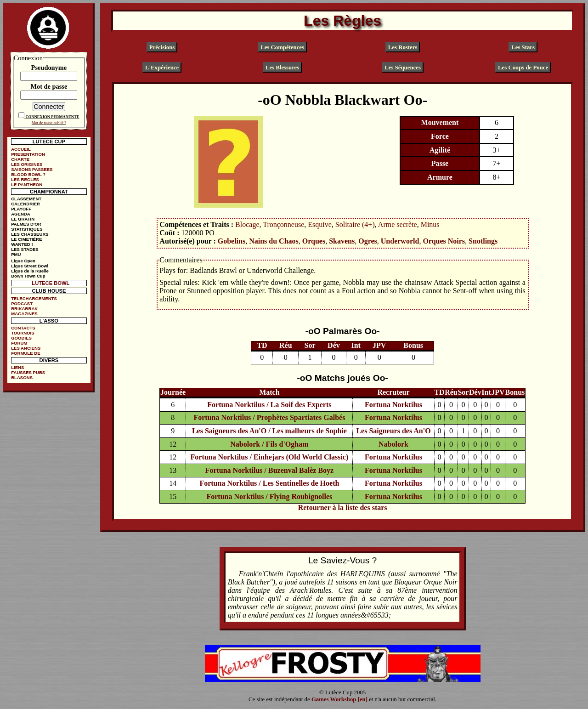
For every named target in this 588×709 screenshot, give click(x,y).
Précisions (162, 47)
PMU (16, 254)
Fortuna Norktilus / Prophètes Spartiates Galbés (269, 417)
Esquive (320, 224)
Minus (430, 224)
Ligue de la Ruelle (30, 271)
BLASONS (22, 377)
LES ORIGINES (27, 164)
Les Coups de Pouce (523, 67)
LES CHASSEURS (30, 234)
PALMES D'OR (26, 224)
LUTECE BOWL (51, 283)
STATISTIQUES (27, 229)
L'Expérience (162, 67)
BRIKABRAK (24, 309)
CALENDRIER (25, 204)
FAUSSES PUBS (28, 372)
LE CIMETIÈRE (26, 239)
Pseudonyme (49, 68)
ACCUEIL (21, 149)
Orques (314, 241)
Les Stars (523, 47)
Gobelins (232, 241)
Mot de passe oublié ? (49, 123)
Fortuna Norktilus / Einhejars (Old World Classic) (270, 457)
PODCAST (22, 303)
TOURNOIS (23, 333)
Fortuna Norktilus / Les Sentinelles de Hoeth (269, 483)
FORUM (19, 343)
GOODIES (21, 338)
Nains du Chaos (274, 241)
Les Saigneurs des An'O (393, 431)
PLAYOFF (21, 209)
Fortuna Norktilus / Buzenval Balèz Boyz (270, 470)
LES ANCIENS (26, 348)
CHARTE (20, 159)
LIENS (17, 367)
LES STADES (25, 249)
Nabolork (393, 444)
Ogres (368, 241)
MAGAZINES (24, 314)
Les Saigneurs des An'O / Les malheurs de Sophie (269, 431)
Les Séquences (403, 67)
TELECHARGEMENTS (34, 298)
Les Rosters (403, 47)
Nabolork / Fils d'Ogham (269, 444)
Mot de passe (49, 86)
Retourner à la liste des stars (343, 508)
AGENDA (21, 214)
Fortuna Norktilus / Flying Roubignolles (269, 496)
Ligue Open (23, 261)
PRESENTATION (28, 154)
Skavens (342, 241)
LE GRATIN (23, 219)
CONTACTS (23, 328)
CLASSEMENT (26, 199)
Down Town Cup (28, 276)
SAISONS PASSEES (32, 169)
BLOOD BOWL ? (28, 174)
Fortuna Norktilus (393, 405)
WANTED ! (22, 244)
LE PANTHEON (27, 184)
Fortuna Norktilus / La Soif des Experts (269, 405)
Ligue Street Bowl (30, 266)
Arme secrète (398, 224)
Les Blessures (282, 67)
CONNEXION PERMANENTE (52, 117)
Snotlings (483, 241)
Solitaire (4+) (355, 224)
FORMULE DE (25, 353)
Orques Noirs (444, 241)
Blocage (247, 224)
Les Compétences (282, 47)
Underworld (400, 241)
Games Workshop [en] (339, 699)
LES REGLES (25, 179)
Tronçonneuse (283, 224)
